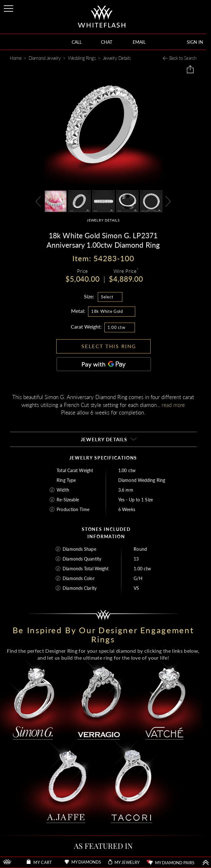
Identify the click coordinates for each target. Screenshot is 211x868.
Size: (89, 296)
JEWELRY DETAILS (103, 220)
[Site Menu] (9, 7)
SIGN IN (195, 42)
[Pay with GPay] (104, 364)
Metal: (78, 311)
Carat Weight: (86, 327)
